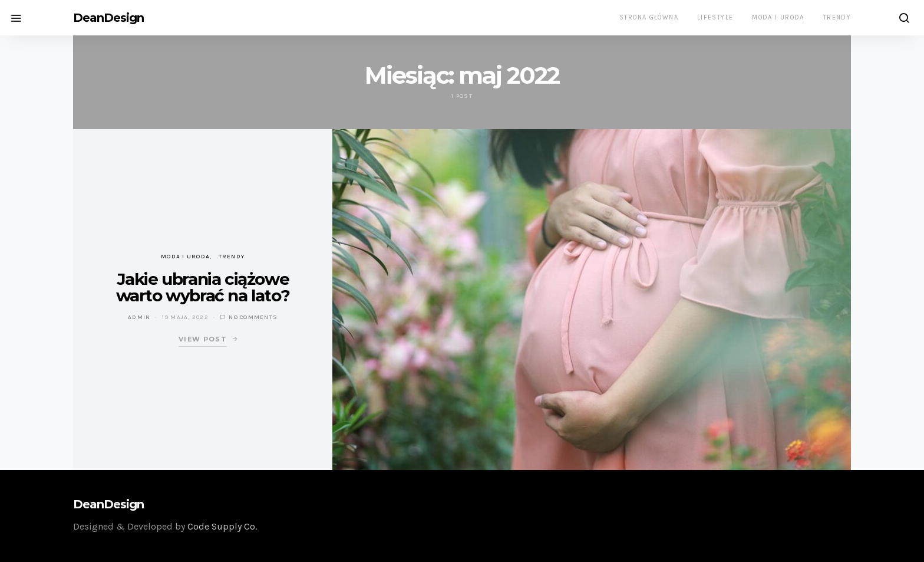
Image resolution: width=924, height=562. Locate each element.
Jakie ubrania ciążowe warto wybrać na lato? (203, 287)
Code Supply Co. (222, 526)
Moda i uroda (778, 17)
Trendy (837, 17)
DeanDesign (108, 18)
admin (139, 317)
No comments (253, 317)
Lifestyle (715, 17)
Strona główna (649, 17)
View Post (203, 339)
